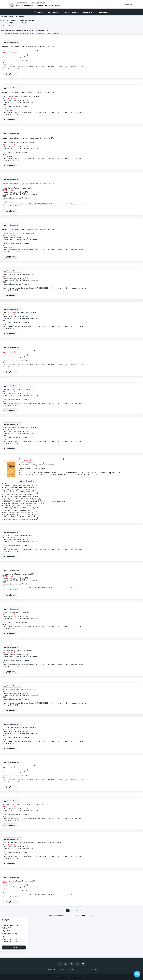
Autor (5, 937)
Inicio (38, 12)
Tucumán (96, 475)
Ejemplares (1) (11, 74)
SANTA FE (72, 475)
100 (83, 915)
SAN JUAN (53, 475)
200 (90, 915)
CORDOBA (61, 473)
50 (77, 915)
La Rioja (28, 475)
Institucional (53, 12)
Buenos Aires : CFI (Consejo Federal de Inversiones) (20, 57)
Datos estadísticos (27, 67)
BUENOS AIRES (24, 473)
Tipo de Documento (10, 925)
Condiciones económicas (11, 67)
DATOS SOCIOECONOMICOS (45, 67)
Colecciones (72, 12)
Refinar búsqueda (54, 33)
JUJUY (118, 473)
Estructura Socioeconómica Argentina (16, 61)
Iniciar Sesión (127, 4)
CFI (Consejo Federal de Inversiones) (21, 23)
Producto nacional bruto (79, 67)
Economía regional (63, 67)
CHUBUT (34, 473)
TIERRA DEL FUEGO (84, 475)
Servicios (104, 12)
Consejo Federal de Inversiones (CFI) (41, 47)
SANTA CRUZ (63, 475)
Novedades (89, 12)
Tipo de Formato (9, 931)
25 (71, 915)
